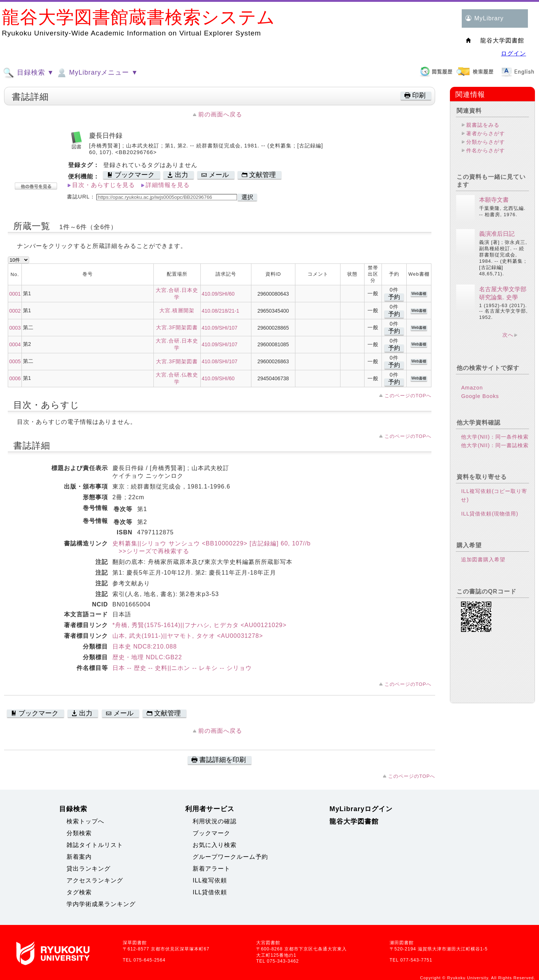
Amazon (472, 388)
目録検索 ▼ (28, 73)
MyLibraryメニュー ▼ (97, 73)
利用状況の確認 (215, 821)
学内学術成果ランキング (101, 904)
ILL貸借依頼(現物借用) (490, 514)
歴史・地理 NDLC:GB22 (147, 657)
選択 (247, 197)
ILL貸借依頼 (210, 892)
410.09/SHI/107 (220, 328)
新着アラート (211, 869)
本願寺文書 (494, 200)
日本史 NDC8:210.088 (145, 646)
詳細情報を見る (168, 185)
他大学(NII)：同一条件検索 (495, 437)
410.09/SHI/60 (218, 294)
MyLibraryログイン (361, 809)
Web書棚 (419, 294)
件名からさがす (486, 150)
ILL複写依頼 (210, 880)
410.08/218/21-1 (221, 311)
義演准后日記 (497, 234)
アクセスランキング (95, 880)
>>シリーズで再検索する (151, 551)
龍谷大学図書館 (354, 821)
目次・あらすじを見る (104, 185)
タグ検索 (79, 892)
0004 (15, 344)
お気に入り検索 (215, 845)
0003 (15, 328)
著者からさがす (486, 133)
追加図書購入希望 (483, 559)
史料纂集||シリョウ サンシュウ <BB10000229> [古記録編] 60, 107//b (211, 543)
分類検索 (79, 833)
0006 (15, 378)
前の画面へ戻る (220, 114)
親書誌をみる (483, 125)
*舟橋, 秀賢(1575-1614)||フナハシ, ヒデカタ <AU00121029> (199, 625)
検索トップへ (85, 821)
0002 (15, 311)
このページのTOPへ (408, 396)
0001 (15, 294)
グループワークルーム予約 (230, 857)
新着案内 (79, 857)
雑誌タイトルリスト (95, 845)
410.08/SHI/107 (220, 361)
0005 (15, 361)
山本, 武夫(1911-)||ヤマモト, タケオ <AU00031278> (188, 636)
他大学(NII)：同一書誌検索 (495, 445)
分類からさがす (486, 142)
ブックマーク (211, 833)
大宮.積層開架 (177, 310)
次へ (508, 335)
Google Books (480, 396)
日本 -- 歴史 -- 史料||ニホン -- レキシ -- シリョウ (182, 668)
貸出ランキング (89, 869)
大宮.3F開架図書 (177, 327)
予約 (394, 297)
